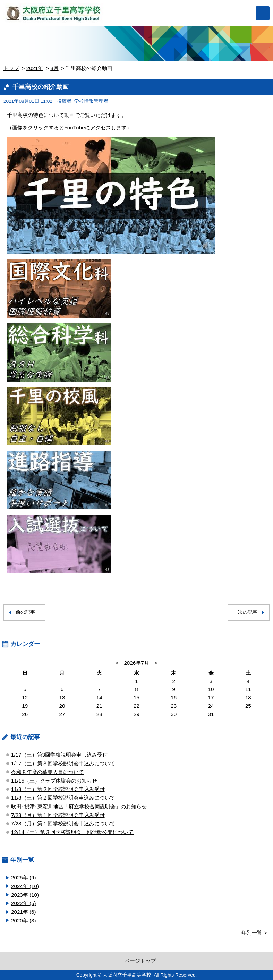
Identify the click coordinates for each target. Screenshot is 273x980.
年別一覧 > (254, 933)
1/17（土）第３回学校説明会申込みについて (63, 763)
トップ (11, 68)
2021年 (35, 68)
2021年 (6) (24, 912)
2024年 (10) (25, 886)
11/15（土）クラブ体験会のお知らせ (54, 781)
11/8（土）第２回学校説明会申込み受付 (58, 789)
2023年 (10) (25, 895)
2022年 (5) (24, 903)
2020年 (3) (24, 921)
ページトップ (140, 961)
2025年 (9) (24, 877)
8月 (54, 68)
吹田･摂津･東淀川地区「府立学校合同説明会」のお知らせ (79, 806)
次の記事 (248, 612)
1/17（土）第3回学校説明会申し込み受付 (59, 755)
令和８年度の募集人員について (48, 772)
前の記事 (25, 612)
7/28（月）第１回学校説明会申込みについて (63, 823)
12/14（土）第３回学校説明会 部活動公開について (72, 832)
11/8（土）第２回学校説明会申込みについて (63, 798)
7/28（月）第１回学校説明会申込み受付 (58, 815)
